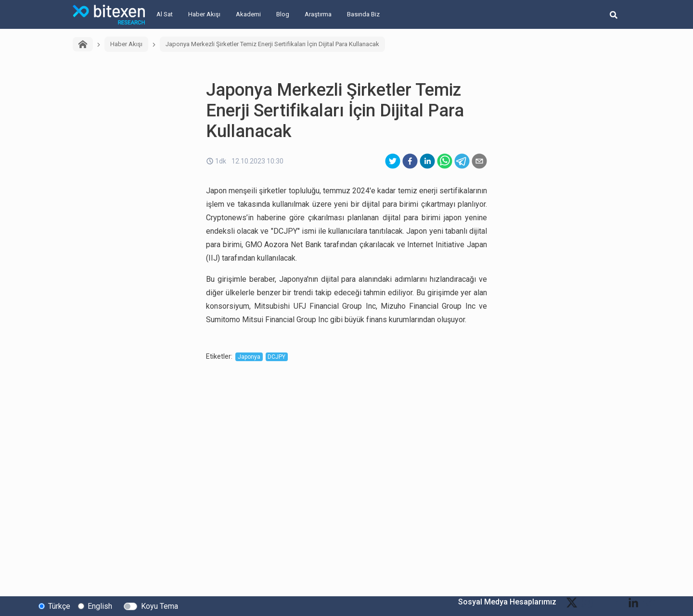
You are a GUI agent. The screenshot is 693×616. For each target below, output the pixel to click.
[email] (479, 161)
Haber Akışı (204, 14)
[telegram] (462, 161)
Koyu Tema (160, 606)
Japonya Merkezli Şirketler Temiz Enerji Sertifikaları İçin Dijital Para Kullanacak (272, 44)
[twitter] (393, 161)
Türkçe (59, 606)
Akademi (248, 14)
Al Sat (165, 14)
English (100, 606)
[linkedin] (427, 161)
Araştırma (318, 14)
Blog (283, 14)
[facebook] (410, 161)
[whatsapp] (445, 161)
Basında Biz (363, 14)
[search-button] (614, 14)
